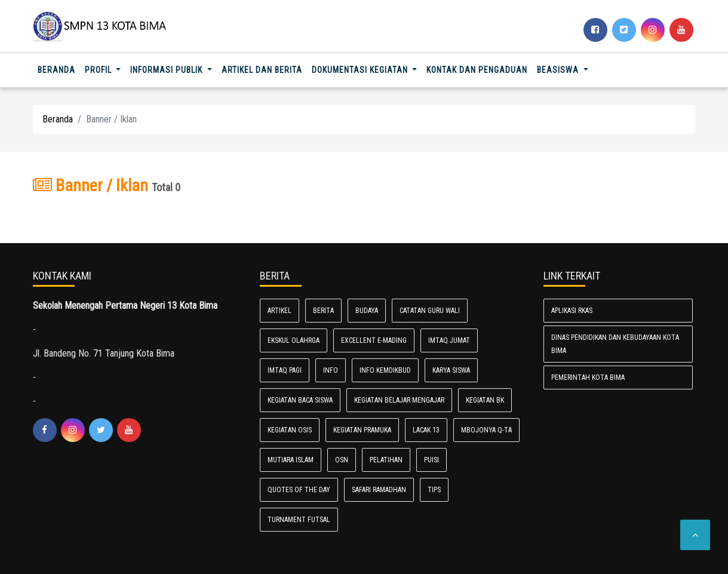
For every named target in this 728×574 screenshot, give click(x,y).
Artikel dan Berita (262, 70)
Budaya (367, 311)
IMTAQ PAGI (285, 370)
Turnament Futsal (299, 520)
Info (331, 370)
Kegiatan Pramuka (362, 430)
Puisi (431, 460)
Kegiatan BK (485, 400)
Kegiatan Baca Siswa (300, 400)
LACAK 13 (426, 430)
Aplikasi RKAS (572, 311)
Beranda (59, 69)
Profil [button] (99, 70)
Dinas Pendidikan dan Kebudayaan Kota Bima (615, 344)
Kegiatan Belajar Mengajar (399, 400)
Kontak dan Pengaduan (477, 70)
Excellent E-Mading (374, 340)
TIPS (434, 490)
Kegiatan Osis (290, 430)
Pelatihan (386, 460)
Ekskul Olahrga (294, 340)
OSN (342, 460)
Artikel (279, 311)
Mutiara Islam (291, 460)
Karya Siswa (451, 370)
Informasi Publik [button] (168, 70)
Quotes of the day (299, 490)
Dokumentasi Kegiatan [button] (361, 70)
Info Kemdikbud (385, 370)
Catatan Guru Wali (430, 311)
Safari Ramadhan (379, 490)
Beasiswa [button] (559, 70)
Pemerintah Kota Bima (588, 377)
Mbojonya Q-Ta (486, 430)
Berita (323, 311)
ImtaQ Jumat (449, 340)
